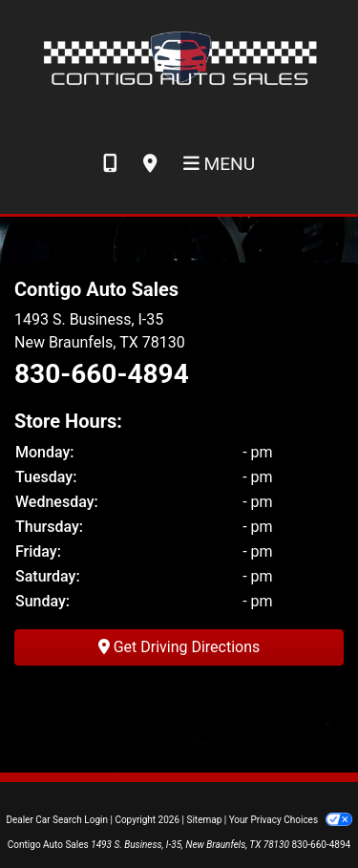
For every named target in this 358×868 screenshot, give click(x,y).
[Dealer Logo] (179, 57)
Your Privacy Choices (291, 820)
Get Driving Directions (179, 647)
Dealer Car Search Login (57, 820)
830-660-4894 (102, 374)
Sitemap (204, 820)
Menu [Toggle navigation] (220, 164)
